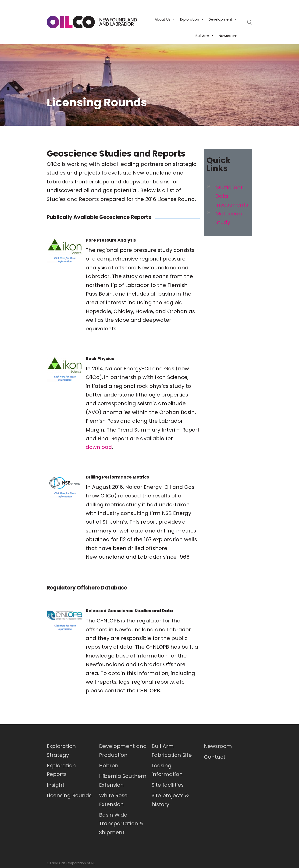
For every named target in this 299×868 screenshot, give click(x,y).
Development (223, 19)
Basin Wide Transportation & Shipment (121, 824)
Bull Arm (205, 36)
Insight (56, 785)
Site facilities (168, 785)
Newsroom (228, 36)
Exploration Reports (61, 770)
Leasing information (167, 770)
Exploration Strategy (61, 750)
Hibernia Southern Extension (123, 780)
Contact (215, 757)
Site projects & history (170, 800)
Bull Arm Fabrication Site (172, 750)
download (99, 447)
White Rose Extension (113, 800)
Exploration (192, 19)
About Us (165, 19)
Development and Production (123, 750)
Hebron (109, 766)
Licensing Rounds (69, 795)
